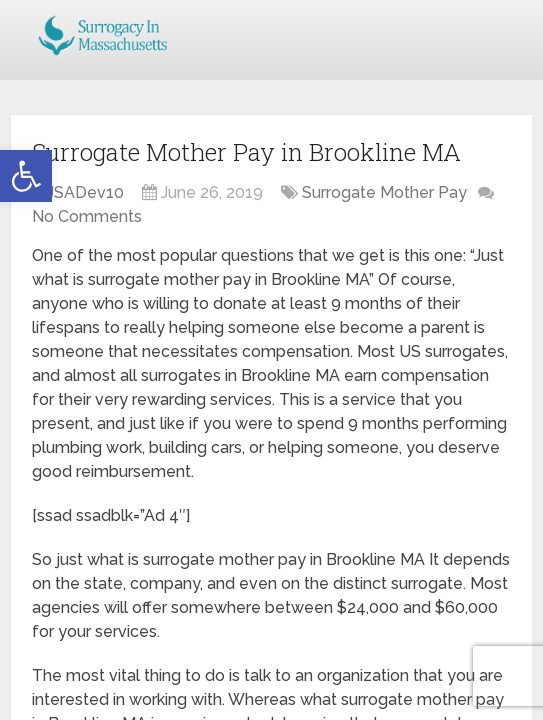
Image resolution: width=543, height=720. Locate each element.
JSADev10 (85, 192)
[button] (26, 176)
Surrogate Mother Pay (384, 192)
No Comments (87, 216)
